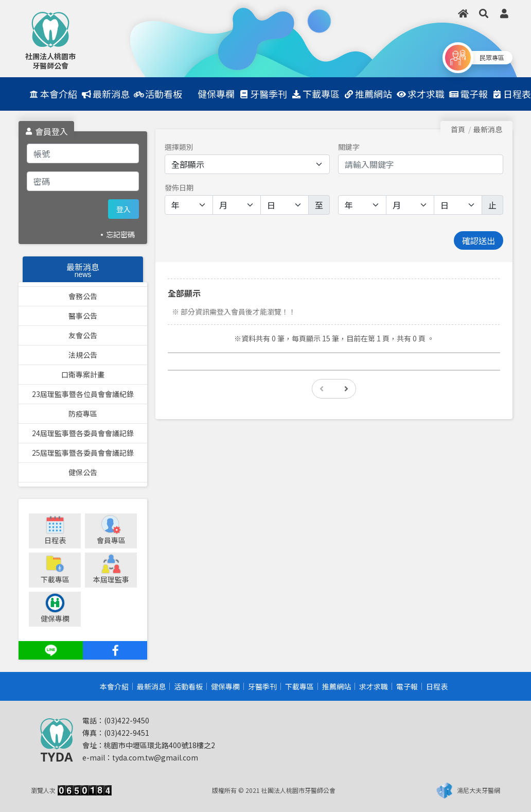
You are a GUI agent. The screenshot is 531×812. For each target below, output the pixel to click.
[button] (484, 13)
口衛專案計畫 (83, 374)
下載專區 (299, 686)
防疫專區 (83, 413)
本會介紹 (114, 686)
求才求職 (374, 686)
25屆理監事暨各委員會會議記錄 (83, 453)
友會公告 (83, 335)
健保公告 (83, 472)
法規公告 (83, 355)
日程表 (437, 686)
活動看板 (188, 686)
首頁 (458, 129)
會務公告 (83, 296)
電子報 (407, 686)
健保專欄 (225, 686)
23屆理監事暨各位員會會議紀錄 (83, 394)
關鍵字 (349, 147)
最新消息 (151, 686)
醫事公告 (83, 316)
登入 (123, 209)
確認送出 (479, 240)
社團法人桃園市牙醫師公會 (50, 61)
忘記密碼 (120, 234)
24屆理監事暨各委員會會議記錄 (83, 433)
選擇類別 (179, 147)
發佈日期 (179, 187)
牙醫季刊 (262, 686)
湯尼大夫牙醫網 (479, 790)
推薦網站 (337, 686)
